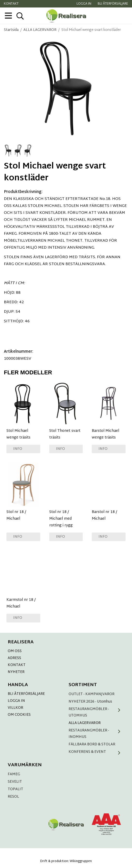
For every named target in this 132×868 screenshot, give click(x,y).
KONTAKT (17, 665)
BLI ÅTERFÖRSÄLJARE (26, 694)
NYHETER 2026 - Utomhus (90, 702)
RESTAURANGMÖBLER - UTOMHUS (96, 712)
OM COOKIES (19, 715)
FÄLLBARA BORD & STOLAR (92, 744)
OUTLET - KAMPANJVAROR (92, 694)
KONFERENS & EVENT (96, 752)
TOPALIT (15, 789)
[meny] (8, 16)
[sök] (20, 16)
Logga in (84, 4)
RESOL (13, 797)
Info (18, 449)
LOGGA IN (16, 701)
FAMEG (14, 774)
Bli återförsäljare (113, 4)
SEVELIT (15, 782)
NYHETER (16, 672)
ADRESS (14, 658)
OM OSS (15, 651)
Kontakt (11, 4)
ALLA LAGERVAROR (85, 723)
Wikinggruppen (81, 861)
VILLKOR (15, 708)
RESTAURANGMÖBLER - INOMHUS (96, 734)
